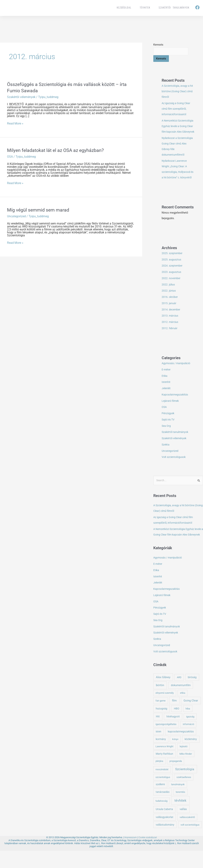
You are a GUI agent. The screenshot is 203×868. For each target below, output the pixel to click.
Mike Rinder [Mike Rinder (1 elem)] (186, 771)
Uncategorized (16, 216)
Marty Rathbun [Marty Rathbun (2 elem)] (164, 771)
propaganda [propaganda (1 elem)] (176, 778)
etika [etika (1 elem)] (183, 710)
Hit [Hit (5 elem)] (158, 734)
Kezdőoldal (124, 7)
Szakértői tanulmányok (174, 7)
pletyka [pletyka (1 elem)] (159, 778)
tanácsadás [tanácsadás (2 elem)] (163, 809)
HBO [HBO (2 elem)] (177, 726)
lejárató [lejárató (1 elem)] (184, 764)
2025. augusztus (172, 271)
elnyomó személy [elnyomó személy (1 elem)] (165, 710)
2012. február (170, 340)
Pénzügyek (168, 425)
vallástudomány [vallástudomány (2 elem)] (165, 842)
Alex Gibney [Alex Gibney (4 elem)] (163, 694)
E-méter (166, 381)
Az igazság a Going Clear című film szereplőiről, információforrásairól (177, 109)
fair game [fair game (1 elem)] (161, 718)
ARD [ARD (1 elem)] (179, 695)
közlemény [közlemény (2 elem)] (191, 756)
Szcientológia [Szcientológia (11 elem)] (185, 786)
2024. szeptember (173, 277)
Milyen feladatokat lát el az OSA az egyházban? (57, 150)
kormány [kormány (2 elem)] (161, 756)
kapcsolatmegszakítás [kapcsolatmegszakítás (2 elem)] (181, 749)
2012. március (170, 333)
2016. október (170, 308)
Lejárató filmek (171, 412)
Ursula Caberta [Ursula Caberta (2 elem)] (164, 827)
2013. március (170, 327)
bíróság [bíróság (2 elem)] (192, 694)
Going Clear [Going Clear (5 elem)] (191, 718)
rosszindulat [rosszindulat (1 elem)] (162, 787)
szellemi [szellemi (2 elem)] (160, 802)
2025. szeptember (173, 265)
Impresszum (130, 855)
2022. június (169, 302)
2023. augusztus (172, 283)
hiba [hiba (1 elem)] (188, 726)
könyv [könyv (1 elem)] (175, 756)
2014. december (171, 321)
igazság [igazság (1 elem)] (190, 734)
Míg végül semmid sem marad (39, 210)
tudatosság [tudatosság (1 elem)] (161, 818)
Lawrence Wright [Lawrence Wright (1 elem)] (164, 764)
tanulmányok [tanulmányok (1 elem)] (178, 802)
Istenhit (166, 393)
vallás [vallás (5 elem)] (183, 827)
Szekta (166, 456)
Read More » (15, 124)
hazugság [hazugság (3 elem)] (161, 726)
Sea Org (166, 437)
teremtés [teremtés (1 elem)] (180, 809)
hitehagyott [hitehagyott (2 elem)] (173, 734)
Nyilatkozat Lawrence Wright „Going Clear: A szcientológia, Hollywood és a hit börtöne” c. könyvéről (177, 178)
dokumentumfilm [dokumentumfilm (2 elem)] (181, 702)
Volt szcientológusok (175, 468)
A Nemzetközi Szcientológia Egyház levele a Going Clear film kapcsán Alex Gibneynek (177, 546)
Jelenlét (167, 400)
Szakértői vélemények (21, 97)
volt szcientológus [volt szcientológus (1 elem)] (190, 842)
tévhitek (145, 7)
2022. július (169, 296)
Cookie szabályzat (148, 855)
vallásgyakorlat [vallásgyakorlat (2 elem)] (165, 834)
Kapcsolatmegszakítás (176, 406)
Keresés (158, 45)
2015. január (169, 315)
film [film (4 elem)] (174, 718)
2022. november (171, 290)
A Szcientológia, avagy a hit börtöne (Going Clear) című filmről (177, 92)
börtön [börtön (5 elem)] (160, 702)
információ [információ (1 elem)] (188, 742)
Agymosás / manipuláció (177, 375)
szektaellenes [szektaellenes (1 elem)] (184, 794)
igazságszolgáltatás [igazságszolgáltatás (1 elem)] (166, 742)
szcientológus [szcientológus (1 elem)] (163, 794)
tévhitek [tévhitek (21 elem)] (180, 818)
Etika (165, 387)
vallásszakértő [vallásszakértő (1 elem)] (187, 834)
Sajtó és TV (169, 431)
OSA (10, 157)
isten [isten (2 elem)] (159, 749)
